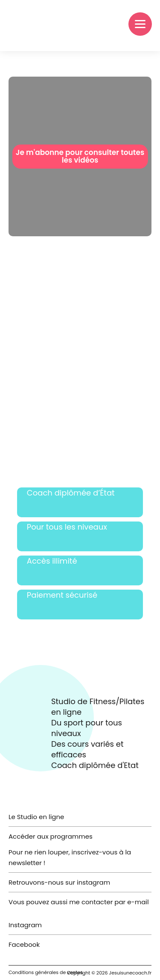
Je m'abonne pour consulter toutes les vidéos (80, 156)
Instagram (25, 925)
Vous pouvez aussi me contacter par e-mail (79, 902)
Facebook (24, 944)
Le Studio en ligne (36, 817)
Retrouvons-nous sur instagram (59, 882)
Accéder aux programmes (51, 836)
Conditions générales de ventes (46, 972)
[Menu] (140, 24)
